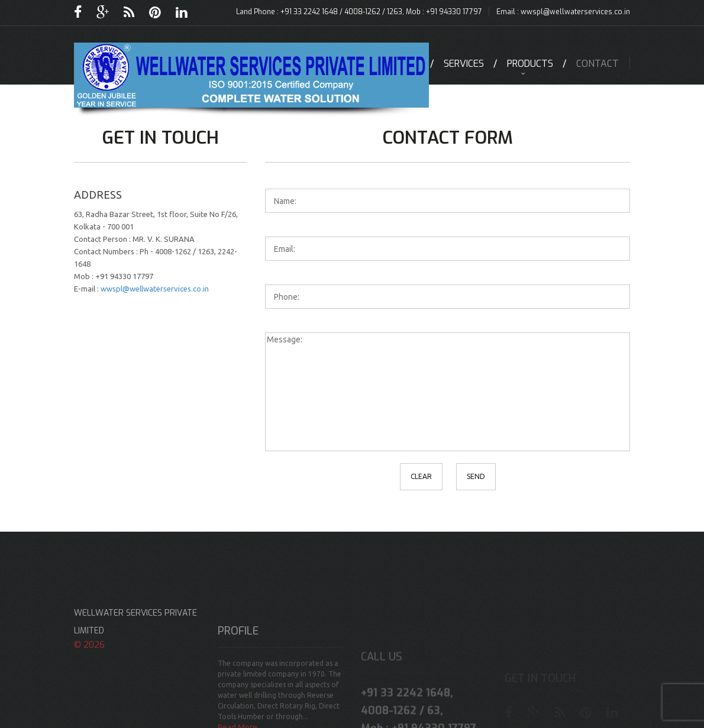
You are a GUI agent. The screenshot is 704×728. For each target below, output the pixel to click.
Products (530, 64)
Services (464, 64)
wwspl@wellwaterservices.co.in (575, 12)
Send (476, 476)
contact (598, 64)
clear (421, 476)
